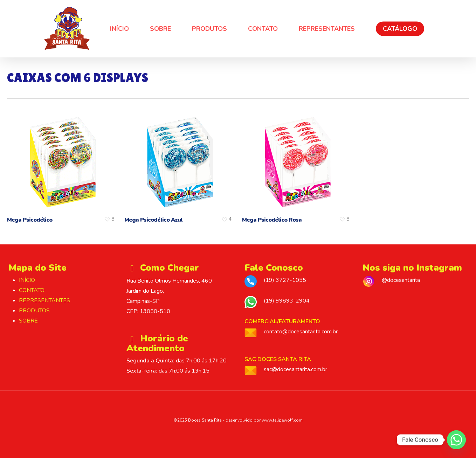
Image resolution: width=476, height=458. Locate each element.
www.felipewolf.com (282, 420)
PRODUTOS (34, 311)
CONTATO (32, 290)
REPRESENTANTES (44, 300)
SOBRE (28, 321)
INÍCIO (27, 280)
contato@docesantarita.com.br (301, 332)
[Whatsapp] (456, 440)
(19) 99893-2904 (287, 301)
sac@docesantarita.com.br (295, 369)
